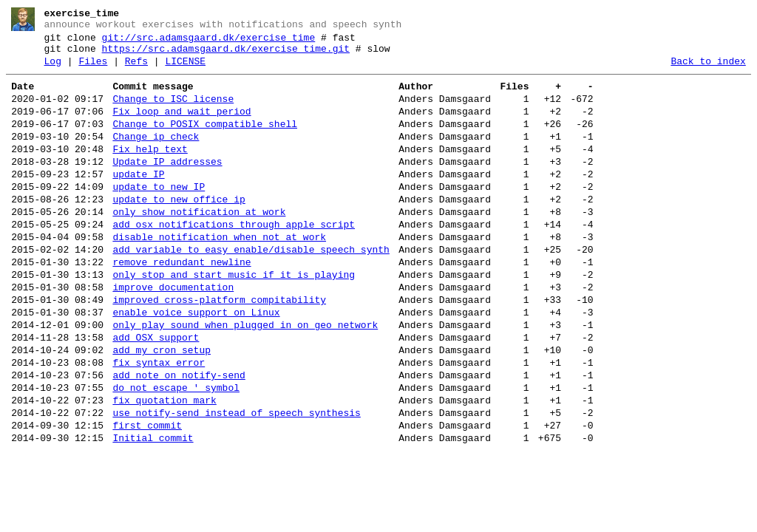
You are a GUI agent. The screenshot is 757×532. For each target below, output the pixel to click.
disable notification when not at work (219, 275)
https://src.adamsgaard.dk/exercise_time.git (226, 55)
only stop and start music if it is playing (234, 319)
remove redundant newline (181, 304)
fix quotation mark (164, 467)
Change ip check (156, 157)
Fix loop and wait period (181, 127)
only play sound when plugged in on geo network (245, 378)
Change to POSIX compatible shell (205, 142)
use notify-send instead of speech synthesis (236, 482)
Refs (136, 70)
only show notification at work (199, 245)
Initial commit (153, 511)
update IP (138, 201)
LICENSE (185, 70)
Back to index (708, 70)
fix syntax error (159, 423)
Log (53, 70)
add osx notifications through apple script (234, 260)
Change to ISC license (173, 112)
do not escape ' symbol (176, 452)
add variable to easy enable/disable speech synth (251, 290)
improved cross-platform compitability (219, 349)
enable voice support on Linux (196, 364)
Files (93, 70)
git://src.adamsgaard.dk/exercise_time (209, 42)
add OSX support (156, 393)
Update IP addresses (167, 186)
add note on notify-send (179, 437)
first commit (147, 497)
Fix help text (150, 171)
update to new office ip (179, 231)
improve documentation (173, 334)
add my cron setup (162, 408)
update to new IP (159, 216)
